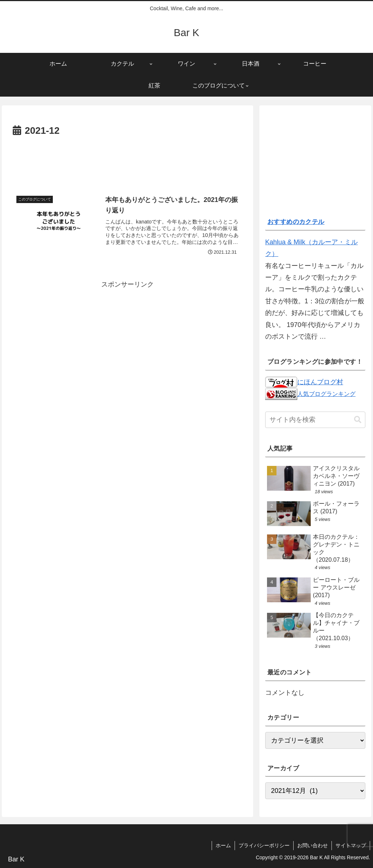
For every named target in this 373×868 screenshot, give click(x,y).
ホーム (223, 845)
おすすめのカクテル (296, 222)
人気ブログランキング (326, 394)
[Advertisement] (127, 161)
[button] (358, 420)
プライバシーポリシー (264, 845)
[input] (315, 420)
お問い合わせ (313, 845)
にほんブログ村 (304, 382)
